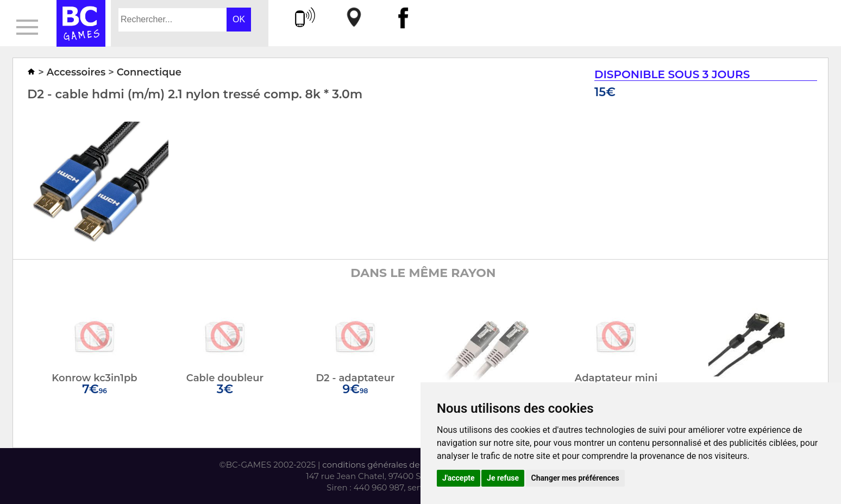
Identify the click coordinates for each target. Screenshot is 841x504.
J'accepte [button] (459, 478)
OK (239, 19)
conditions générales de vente (383, 465)
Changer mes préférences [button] (575, 478)
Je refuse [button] (503, 478)
